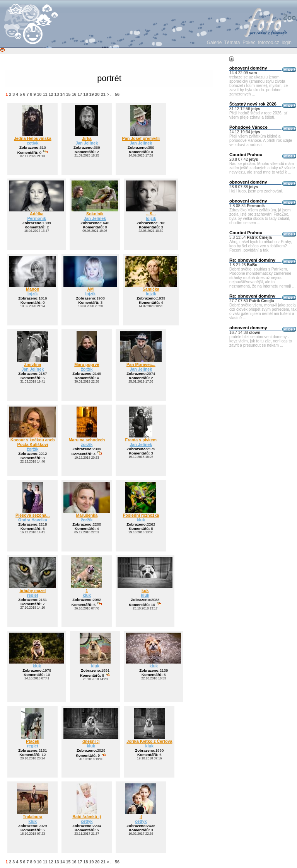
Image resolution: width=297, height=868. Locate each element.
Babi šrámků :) (87, 817)
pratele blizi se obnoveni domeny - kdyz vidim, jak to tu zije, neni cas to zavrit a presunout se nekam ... (261, 341)
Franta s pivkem (141, 440)
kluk (141, 520)
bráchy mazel (32, 591)
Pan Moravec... (141, 364)
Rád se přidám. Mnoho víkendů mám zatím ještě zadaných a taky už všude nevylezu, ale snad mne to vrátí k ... (262, 168)
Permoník (37, 218)
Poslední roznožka (141, 515)
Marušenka (87, 515)
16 (74, 94)
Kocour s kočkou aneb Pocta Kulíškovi (33, 442)
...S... (151, 214)
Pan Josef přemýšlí (141, 138)
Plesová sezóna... (33, 515)
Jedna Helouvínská (33, 138)
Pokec (249, 43)
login (287, 43)
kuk (145, 591)
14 (63, 94)
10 (39, 94)
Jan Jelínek (87, 143)
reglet (33, 595)
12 (51, 94)
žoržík (87, 369)
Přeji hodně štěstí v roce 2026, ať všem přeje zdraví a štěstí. (258, 115)
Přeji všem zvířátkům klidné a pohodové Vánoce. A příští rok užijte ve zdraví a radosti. (261, 140)
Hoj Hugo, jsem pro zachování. (256, 191)
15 (68, 94)
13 (57, 94)
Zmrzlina (32, 364)
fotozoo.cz (269, 43)
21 (103, 94)
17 (80, 94)
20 (97, 94)
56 (117, 94)
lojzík (151, 218)
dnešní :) (91, 741)
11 (45, 94)
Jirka (87, 138)
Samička (151, 289)
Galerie (214, 43)
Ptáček (32, 741)
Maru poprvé (87, 364)
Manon (32, 289)
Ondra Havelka (33, 520)
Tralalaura (33, 817)
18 (86, 94)
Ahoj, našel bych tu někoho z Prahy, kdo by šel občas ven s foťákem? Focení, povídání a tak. (261, 246)
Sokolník (95, 214)
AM (91, 289)
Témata (232, 43)
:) (141, 817)
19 (92, 94)
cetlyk (32, 143)
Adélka (37, 214)
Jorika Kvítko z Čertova (149, 741)
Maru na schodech (87, 440)
